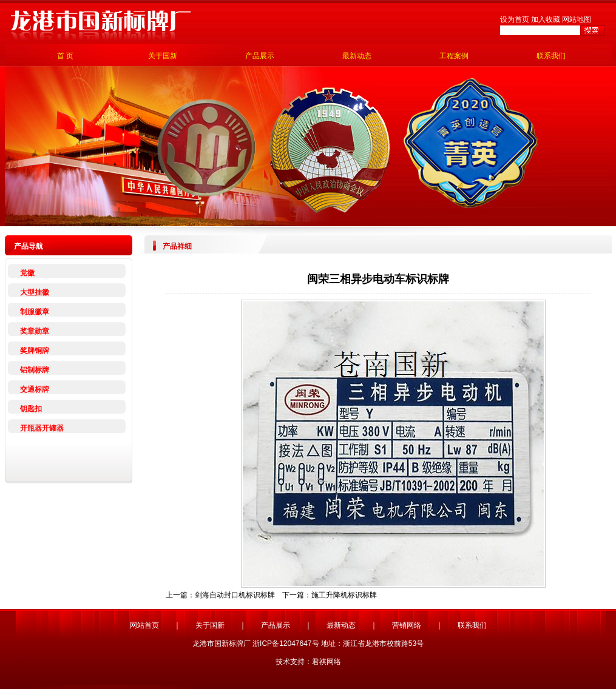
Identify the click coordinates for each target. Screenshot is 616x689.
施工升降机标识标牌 (344, 595)
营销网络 (407, 625)
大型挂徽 (35, 292)
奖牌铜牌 (35, 351)
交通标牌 (35, 389)
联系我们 (551, 56)
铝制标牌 (35, 370)
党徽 (27, 273)
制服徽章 (35, 312)
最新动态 (357, 56)
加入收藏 (546, 19)
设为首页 (515, 19)
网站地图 (577, 19)
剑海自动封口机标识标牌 (235, 595)
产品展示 (260, 56)
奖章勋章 (35, 331)
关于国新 (163, 56)
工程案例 (454, 56)
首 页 (65, 56)
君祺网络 (327, 662)
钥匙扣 (31, 409)
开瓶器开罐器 (42, 428)
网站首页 (144, 625)
